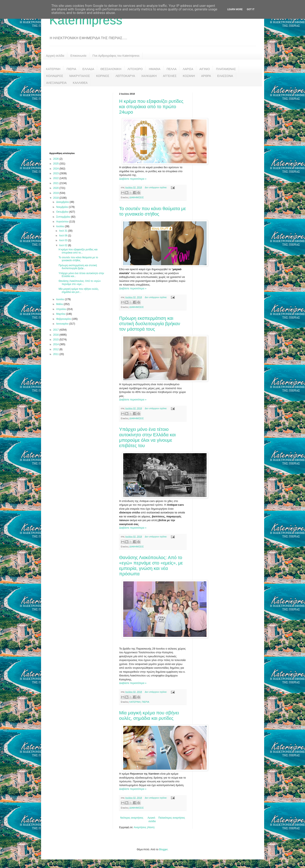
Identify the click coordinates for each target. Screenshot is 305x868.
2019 (56, 193)
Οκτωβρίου (63, 212)
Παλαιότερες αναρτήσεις (172, 818)
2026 (56, 159)
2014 (56, 344)
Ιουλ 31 (64, 231)
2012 (56, 349)
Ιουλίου (60, 226)
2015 (56, 340)
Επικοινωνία (78, 56)
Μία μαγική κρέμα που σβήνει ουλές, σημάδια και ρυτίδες (149, 716)
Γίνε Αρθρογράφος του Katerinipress (116, 56)
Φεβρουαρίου (64, 319)
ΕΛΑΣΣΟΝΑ (225, 76)
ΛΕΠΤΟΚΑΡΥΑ (125, 76)
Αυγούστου (63, 222)
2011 (56, 354)
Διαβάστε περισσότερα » (133, 179)
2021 (56, 183)
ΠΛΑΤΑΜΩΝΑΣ (226, 69)
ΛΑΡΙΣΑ (188, 69)
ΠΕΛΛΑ (172, 69)
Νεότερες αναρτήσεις (132, 818)
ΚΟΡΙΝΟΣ (103, 76)
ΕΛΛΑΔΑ (88, 69)
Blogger (163, 849)
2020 (56, 188)
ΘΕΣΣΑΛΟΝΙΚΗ (111, 69)
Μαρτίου (61, 314)
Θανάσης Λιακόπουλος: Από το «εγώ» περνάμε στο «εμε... (80, 282)
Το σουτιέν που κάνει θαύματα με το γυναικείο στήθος (153, 211)
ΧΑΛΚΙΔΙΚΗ (149, 76)
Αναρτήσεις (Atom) (144, 827)
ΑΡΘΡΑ (206, 76)
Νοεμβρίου (62, 207)
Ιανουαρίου (63, 324)
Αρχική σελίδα (55, 56)
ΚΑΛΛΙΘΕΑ (80, 83)
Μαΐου (60, 304)
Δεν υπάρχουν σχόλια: (156, 187)
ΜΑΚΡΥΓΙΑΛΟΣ (80, 76)
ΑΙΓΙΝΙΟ (205, 69)
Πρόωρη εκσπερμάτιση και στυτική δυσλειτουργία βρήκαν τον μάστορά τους (150, 324)
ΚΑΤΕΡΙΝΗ (53, 69)
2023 (56, 173)
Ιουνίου (60, 299)
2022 (56, 178)
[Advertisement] (81, 119)
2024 (56, 169)
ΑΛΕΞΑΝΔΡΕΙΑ (56, 83)
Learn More (235, 9)
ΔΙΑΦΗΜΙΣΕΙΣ (136, 197)
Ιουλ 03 (64, 240)
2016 (56, 335)
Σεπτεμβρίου (63, 217)
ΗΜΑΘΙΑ (155, 69)
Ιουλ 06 (64, 236)
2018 (56, 198)
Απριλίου (61, 309)
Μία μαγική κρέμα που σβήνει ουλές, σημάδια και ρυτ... (79, 290)
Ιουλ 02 (64, 245)
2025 (56, 164)
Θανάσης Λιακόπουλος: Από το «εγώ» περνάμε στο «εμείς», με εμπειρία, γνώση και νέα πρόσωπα (151, 566)
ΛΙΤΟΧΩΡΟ (135, 69)
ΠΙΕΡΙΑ (71, 69)
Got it (251, 9)
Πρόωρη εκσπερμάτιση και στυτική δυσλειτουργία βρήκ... (78, 267)
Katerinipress (86, 20)
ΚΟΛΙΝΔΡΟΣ (55, 76)
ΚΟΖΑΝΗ (189, 76)
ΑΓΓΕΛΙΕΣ (170, 76)
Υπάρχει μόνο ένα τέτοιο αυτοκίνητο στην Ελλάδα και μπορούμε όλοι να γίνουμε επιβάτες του (147, 437)
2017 (56, 330)
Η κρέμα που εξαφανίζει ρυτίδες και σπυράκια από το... (78, 251)
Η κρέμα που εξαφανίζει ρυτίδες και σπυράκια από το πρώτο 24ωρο (151, 107)
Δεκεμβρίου (63, 202)
